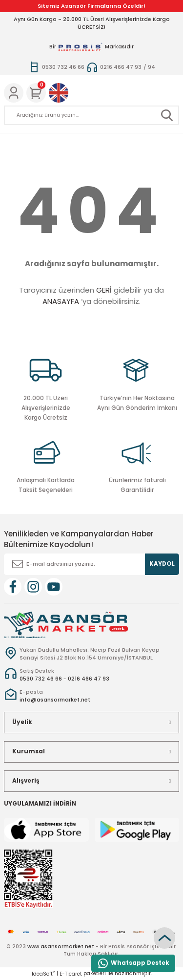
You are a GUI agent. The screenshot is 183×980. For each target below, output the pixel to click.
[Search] (91, 115)
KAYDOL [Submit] (162, 564)
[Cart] (36, 93)
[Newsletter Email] (91, 564)
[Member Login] (14, 93)
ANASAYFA (61, 301)
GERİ (104, 290)
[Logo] (66, 624)
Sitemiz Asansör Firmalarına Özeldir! (91, 6)
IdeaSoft (43, 974)
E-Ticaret (71, 974)
